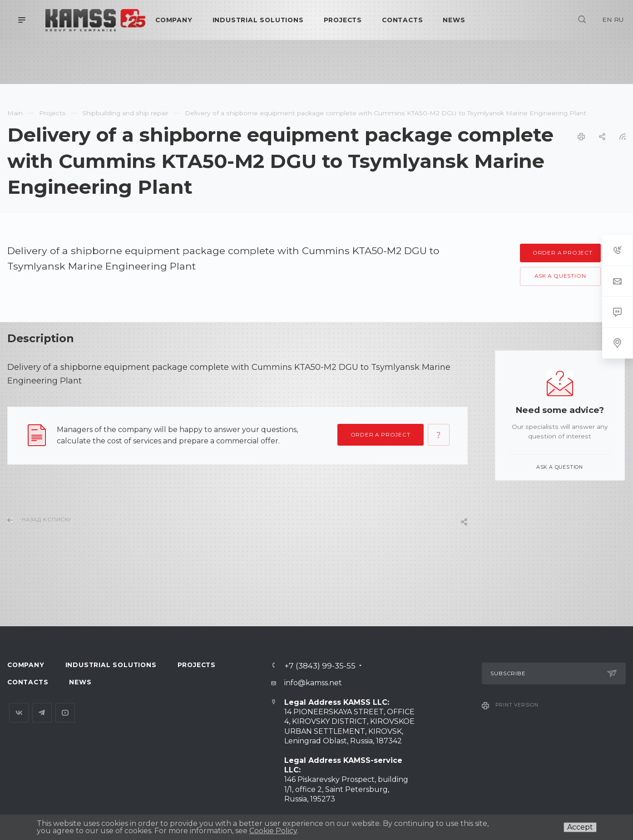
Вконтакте (19, 713)
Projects (197, 665)
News (80, 682)
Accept (580, 827)
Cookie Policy (273, 831)
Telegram (42, 713)
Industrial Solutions (111, 665)
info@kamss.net (313, 683)
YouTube (65, 713)
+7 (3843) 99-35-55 (320, 666)
